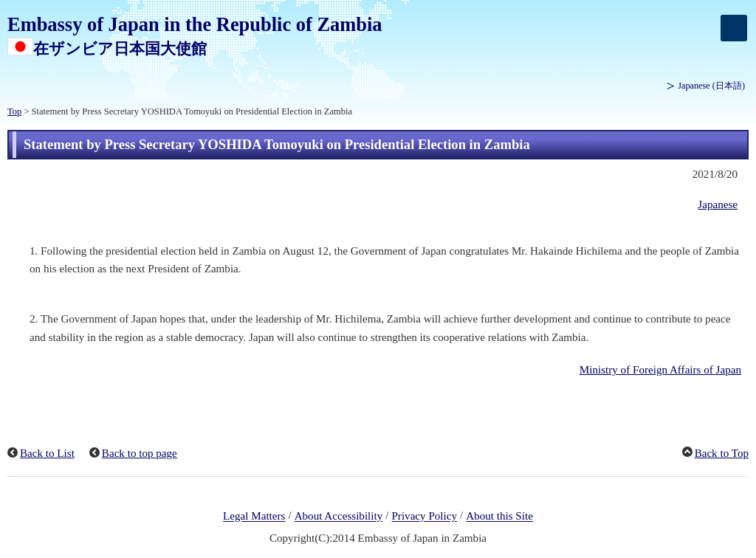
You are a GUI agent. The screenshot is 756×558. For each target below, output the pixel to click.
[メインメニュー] (734, 28)
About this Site (499, 517)
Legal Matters (254, 517)
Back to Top (722, 453)
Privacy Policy (424, 517)
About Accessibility (339, 517)
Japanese (711, 86)
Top (14, 111)
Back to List (47, 453)
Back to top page (140, 453)
